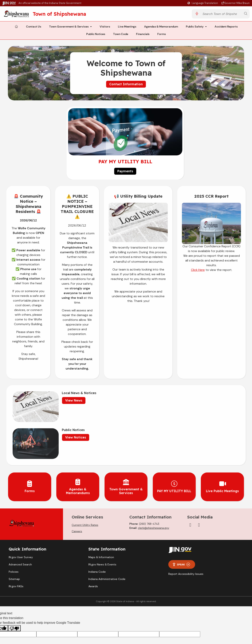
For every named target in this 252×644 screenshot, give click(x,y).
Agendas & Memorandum (161, 28)
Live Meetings (127, 28)
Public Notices (96, 35)
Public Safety (195, 28)
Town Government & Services (69, 28)
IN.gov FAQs (16, 543)
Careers (77, 488)
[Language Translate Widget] (203, 3)
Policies (14, 529)
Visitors (105, 28)
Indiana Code (97, 529)
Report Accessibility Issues (186, 531)
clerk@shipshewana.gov (153, 485)
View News (65, 402)
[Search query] (221, 14)
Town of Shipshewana (63, 14)
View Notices (181, 402)
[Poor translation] (14, 585)
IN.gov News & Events (102, 521)
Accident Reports (226, 28)
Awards (93, 543)
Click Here (198, 271)
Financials (143, 35)
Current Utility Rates (85, 482)
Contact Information (126, 85)
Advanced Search (20, 521)
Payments (125, 172)
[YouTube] (199, 482)
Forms (162, 35)
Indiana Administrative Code (107, 536)
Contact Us (34, 28)
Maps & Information (101, 514)
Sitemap (14, 536)
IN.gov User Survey (21, 514)
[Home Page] (16, 28)
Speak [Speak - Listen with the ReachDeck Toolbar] (181, 522)
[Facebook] (190, 482)
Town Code (121, 35)
